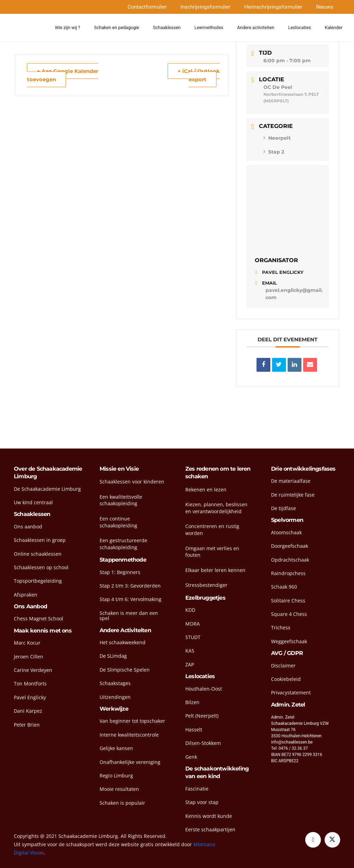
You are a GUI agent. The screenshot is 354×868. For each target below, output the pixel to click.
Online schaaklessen (38, 554)
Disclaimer (283, 666)
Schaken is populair (122, 803)
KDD (190, 610)
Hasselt (194, 730)
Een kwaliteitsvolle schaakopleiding (121, 500)
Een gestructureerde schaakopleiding (123, 544)
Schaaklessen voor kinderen (132, 482)
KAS (190, 651)
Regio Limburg (116, 775)
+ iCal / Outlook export (199, 75)
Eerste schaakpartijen (210, 829)
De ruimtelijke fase (293, 495)
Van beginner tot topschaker (132, 721)
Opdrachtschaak (290, 560)
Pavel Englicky (30, 697)
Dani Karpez (28, 711)
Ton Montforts (30, 684)
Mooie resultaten (119, 789)
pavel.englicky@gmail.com (294, 294)
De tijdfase (283, 508)
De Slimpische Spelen (125, 670)
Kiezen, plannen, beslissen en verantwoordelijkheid (216, 508)
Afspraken (26, 595)
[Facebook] (313, 840)
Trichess (281, 627)
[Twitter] (332, 840)
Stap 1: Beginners (120, 572)
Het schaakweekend (123, 642)
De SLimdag (113, 656)
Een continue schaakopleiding (118, 522)
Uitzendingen (115, 697)
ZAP (190, 664)
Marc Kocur (27, 643)
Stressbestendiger (206, 585)
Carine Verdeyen (33, 670)
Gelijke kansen (116, 748)
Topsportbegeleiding (38, 581)
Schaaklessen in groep (40, 540)
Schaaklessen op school (41, 567)
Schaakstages (115, 683)
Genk (191, 757)
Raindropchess (288, 573)
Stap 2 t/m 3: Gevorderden (130, 586)
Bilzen (192, 702)
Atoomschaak (286, 532)
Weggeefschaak (289, 641)
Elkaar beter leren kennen (215, 570)
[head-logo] (27, 28)
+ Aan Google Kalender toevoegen (63, 75)
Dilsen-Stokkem (203, 743)
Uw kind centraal (33, 502)
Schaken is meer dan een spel (129, 616)
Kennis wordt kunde (209, 816)
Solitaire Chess (288, 601)
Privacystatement (291, 692)
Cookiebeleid (286, 679)
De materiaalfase (291, 481)
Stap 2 (274, 152)
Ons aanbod (28, 527)
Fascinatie (197, 789)
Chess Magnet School (39, 618)
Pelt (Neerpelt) (202, 716)
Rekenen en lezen (206, 490)
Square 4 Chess (289, 614)
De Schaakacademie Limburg (47, 489)
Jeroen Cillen (29, 657)
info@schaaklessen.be (292, 742)
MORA (193, 624)
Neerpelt (277, 138)
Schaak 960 (284, 587)
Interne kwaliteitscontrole (129, 735)
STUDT (193, 637)
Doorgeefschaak (290, 546)
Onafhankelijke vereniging (130, 762)
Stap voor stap (202, 802)
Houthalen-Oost (204, 689)
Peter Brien (27, 725)
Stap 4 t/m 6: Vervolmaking (131, 599)
